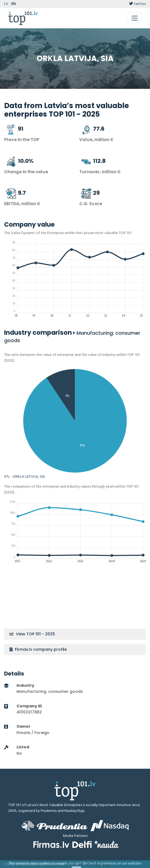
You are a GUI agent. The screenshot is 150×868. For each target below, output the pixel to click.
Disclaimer (75, 864)
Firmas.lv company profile (38, 649)
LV (6, 4)
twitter (137, 4)
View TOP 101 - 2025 (32, 634)
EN (13, 4)
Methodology (98, 864)
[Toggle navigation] (134, 18)
